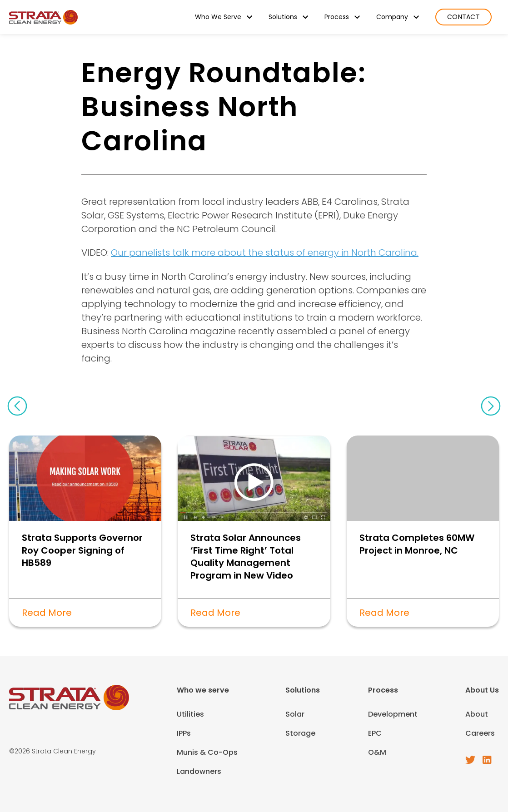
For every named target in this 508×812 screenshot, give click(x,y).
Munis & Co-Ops (207, 752)
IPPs (184, 733)
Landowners (199, 771)
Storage (300, 733)
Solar (295, 714)
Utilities (190, 714)
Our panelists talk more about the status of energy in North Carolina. (265, 253)
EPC (375, 733)
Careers (480, 733)
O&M (377, 752)
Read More (47, 613)
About (477, 714)
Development (393, 714)
